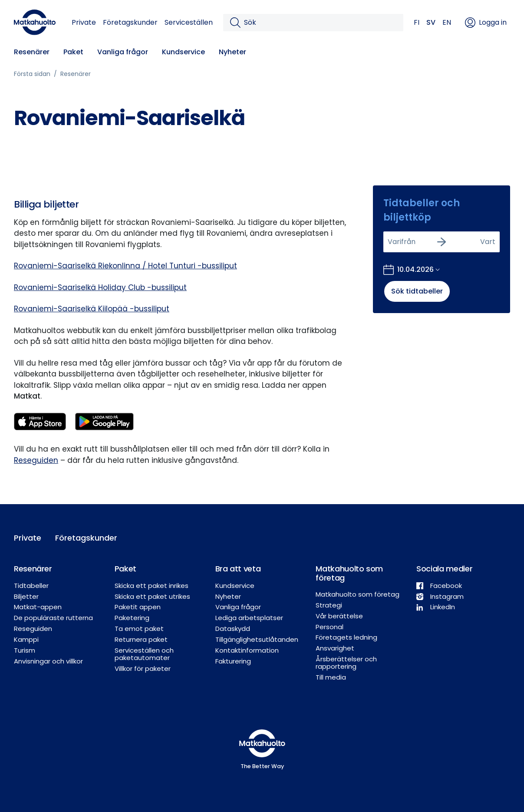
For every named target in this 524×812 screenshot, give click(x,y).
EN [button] (447, 22)
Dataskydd (233, 629)
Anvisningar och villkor (48, 661)
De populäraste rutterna (53, 618)
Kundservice (183, 52)
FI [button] (417, 22)
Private (84, 22)
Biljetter (26, 596)
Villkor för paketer (143, 668)
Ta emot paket (139, 629)
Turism (25, 650)
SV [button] (431, 22)
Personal (330, 627)
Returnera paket (141, 639)
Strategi (329, 605)
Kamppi (26, 639)
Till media (331, 677)
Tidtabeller (31, 586)
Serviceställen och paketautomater (144, 654)
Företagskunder (130, 22)
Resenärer (32, 52)
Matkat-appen (38, 607)
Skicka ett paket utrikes (152, 596)
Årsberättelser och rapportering (346, 663)
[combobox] (389, 242)
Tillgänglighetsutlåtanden (257, 639)
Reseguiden (36, 460)
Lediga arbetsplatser (249, 618)
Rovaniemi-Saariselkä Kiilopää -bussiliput (92, 309)
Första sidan (32, 74)
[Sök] (320, 23)
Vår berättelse (339, 616)
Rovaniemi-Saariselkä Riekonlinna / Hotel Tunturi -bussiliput (125, 266)
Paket (73, 52)
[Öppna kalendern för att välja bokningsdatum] (412, 270)
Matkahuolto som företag (358, 594)
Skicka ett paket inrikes (152, 586)
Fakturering (233, 661)
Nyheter (232, 52)
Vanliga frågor (123, 52)
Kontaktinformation (247, 650)
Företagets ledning (346, 637)
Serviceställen (189, 22)
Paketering (132, 618)
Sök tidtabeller (417, 291)
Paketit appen (138, 607)
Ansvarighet (335, 648)
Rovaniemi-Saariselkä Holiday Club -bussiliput (100, 287)
